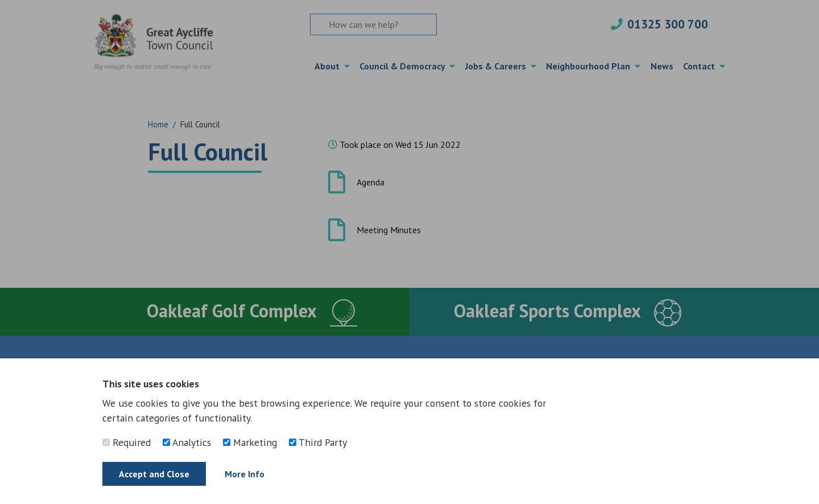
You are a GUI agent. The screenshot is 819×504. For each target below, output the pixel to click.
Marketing (250, 442)
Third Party (318, 442)
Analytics (187, 442)
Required (127, 442)
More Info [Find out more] (245, 474)
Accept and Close (154, 474)
